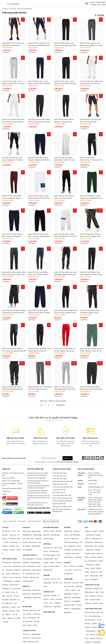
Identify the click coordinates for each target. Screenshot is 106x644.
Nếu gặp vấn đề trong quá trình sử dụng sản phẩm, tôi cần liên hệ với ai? (38, 498)
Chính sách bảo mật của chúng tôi (67, 462)
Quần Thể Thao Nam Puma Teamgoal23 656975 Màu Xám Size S (65, 388)
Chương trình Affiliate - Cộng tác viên (12, 485)
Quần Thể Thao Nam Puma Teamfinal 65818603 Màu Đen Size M (12, 388)
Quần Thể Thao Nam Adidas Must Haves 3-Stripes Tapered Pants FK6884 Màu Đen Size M (66, 312)
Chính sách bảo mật (59, 490)
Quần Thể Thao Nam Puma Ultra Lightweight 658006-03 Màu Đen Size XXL (65, 273)
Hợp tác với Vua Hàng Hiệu (11, 481)
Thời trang (13, 9)
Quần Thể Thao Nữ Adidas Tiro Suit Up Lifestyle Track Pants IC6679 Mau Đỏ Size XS (65, 350)
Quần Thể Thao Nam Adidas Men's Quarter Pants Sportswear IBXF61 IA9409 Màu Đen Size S (91, 388)
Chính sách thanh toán (60, 484)
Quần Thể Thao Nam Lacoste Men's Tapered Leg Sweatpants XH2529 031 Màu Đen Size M (39, 235)
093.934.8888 (100, 2)
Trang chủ (5, 9)
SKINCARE (26, 527)
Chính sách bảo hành (59, 476)
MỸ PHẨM (67, 527)
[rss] (102, 458)
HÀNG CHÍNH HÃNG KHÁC (93, 609)
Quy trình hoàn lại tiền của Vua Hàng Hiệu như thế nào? (37, 504)
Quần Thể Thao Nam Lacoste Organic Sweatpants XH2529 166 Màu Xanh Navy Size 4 (40, 159)
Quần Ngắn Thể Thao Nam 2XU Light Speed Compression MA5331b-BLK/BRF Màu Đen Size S (14, 44)
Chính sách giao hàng (60, 479)
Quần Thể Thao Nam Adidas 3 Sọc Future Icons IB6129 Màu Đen (14, 350)
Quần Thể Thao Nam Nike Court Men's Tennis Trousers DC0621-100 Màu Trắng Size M (13, 121)
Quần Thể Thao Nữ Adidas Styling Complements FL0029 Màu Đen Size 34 (14, 312)
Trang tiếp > (61, 405)
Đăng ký (68, 458)
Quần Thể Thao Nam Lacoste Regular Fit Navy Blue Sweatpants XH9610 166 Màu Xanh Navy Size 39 (40, 312)
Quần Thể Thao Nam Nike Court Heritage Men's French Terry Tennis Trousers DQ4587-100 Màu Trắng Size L (92, 83)
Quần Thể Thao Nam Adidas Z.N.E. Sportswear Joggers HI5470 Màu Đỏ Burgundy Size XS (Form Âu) (13, 197)
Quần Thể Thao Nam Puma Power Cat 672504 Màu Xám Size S (40, 388)
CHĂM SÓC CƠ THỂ (29, 631)
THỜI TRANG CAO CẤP (9, 559)
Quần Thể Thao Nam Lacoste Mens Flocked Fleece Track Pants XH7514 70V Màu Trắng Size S (66, 235)
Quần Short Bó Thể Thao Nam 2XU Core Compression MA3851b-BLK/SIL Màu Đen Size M (92, 121)
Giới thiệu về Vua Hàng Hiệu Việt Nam (13, 474)
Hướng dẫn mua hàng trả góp (62, 506)
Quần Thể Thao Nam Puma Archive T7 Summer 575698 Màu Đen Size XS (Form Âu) (92, 159)
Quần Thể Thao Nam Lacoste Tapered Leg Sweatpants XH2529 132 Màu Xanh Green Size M (92, 197)
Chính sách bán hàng (59, 473)
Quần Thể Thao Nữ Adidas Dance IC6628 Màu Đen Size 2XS (40, 350)
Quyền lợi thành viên (59, 504)
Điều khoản (22, 521)
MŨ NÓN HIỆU (27, 607)
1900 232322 (101, 5)
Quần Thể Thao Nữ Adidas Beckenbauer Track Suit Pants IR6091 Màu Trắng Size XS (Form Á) (66, 159)
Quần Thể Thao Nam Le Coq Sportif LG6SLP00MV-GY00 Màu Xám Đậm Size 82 (91, 44)
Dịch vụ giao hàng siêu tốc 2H (62, 498)
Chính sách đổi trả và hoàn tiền (63, 481)
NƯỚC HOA (47, 544)
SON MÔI (67, 563)
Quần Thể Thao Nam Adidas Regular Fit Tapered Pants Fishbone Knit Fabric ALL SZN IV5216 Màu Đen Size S (64, 121)
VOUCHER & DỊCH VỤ (30, 555)
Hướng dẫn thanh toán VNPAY (12, 488)
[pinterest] (93, 458)
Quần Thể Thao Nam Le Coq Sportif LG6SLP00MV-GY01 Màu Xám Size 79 (13, 83)
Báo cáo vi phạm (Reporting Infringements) (61, 510)
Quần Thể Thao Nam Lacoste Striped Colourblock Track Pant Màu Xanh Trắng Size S (39, 197)
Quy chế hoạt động (8, 478)
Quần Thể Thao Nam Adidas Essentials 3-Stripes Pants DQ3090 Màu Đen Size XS (90, 312)
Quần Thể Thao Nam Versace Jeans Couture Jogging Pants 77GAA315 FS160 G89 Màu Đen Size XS (91, 235)
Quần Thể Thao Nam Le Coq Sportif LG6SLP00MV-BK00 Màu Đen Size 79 (65, 44)
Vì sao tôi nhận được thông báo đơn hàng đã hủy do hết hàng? (37, 492)
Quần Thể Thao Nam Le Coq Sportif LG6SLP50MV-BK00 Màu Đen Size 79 (65, 83)
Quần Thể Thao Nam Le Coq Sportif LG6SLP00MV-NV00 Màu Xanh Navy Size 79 (39, 83)
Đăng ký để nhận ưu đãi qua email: (14, 458)
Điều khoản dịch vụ (59, 493)
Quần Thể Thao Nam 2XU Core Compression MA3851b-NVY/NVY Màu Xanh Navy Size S (40, 44)
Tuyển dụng (6, 491)
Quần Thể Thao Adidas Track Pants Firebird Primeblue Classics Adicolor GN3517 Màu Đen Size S (92, 273)
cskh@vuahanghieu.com (96, 487)
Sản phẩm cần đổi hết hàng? (37, 478)
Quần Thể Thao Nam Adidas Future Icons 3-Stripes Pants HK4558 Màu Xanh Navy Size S (39, 273)
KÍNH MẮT (47, 575)
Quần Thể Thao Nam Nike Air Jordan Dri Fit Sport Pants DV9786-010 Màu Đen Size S (64, 197)
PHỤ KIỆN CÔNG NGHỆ (51, 527)
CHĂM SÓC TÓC (49, 592)
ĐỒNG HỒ (26, 586)
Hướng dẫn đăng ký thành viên (62, 501)
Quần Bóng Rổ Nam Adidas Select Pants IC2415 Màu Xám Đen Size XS (14, 273)
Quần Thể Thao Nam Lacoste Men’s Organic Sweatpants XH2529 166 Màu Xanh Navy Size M (14, 235)
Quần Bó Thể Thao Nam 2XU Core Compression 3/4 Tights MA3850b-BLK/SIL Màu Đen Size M (14, 159)
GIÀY (87, 527)
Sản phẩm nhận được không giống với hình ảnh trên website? (38, 487)
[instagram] (88, 458)
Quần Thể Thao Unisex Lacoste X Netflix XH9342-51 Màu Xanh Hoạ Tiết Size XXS (92, 350)
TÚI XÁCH (5, 527)
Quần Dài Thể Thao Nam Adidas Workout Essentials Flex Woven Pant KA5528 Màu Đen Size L (39, 121)
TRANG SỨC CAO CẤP (92, 585)
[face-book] (84, 458)
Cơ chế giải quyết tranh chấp (62, 495)
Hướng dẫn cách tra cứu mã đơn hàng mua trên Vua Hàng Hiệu (38, 474)
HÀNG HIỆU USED (49, 612)
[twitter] (98, 458)
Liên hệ (4, 494)
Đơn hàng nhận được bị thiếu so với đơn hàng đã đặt (38, 482)
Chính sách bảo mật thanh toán (63, 487)
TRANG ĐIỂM (68, 579)
